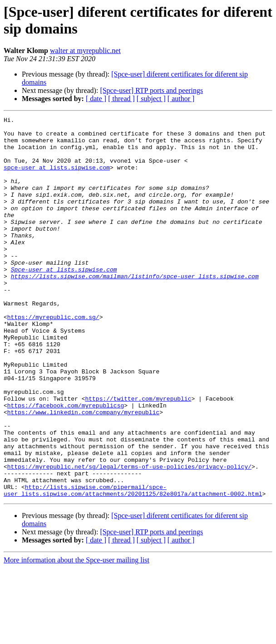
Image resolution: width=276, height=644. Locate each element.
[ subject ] (151, 99)
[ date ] (96, 99)
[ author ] (181, 99)
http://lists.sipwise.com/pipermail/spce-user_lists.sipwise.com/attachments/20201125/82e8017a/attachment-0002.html (133, 566)
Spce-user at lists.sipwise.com (64, 300)
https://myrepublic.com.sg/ (53, 358)
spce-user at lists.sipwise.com (57, 178)
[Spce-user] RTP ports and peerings (151, 90)
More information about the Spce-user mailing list (76, 636)
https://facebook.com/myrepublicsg (66, 464)
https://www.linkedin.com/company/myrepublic (83, 472)
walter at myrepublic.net (85, 51)
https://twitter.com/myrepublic (138, 455)
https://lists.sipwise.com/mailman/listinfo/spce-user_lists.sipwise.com (135, 309)
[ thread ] (121, 99)
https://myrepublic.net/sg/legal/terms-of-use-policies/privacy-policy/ (129, 537)
